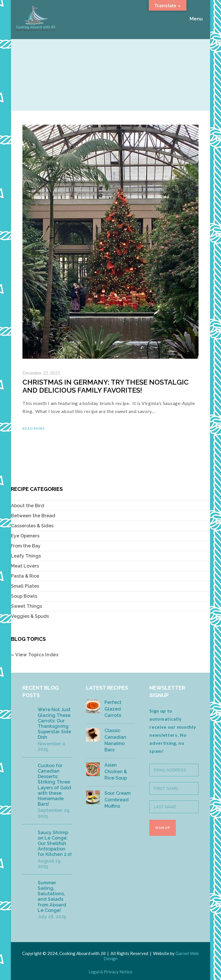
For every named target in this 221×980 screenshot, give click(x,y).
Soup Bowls (24, 596)
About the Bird (27, 506)
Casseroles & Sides (32, 526)
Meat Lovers (25, 566)
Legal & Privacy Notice (110, 972)
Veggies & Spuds (30, 616)
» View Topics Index (35, 655)
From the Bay (26, 546)
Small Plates (25, 586)
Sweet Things (26, 606)
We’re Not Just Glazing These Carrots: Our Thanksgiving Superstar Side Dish (54, 723)
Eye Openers (25, 536)
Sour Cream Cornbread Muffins (118, 800)
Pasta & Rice (25, 576)
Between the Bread (33, 516)
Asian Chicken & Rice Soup (116, 771)
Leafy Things (26, 556)
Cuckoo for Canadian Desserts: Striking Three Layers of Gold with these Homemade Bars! (54, 785)
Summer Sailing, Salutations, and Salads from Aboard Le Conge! (52, 897)
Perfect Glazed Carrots (113, 709)
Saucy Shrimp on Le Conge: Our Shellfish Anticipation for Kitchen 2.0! (55, 844)
